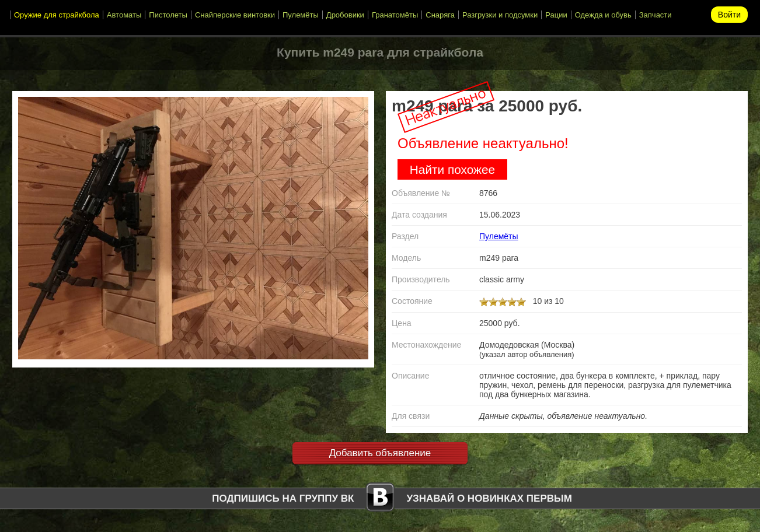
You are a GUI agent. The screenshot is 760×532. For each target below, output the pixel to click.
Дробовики (345, 15)
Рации (556, 15)
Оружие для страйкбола (57, 15)
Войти (729, 15)
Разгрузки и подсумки (500, 15)
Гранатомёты (395, 15)
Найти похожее (452, 169)
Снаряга (440, 15)
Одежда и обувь (603, 15)
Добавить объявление (380, 453)
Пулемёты (301, 15)
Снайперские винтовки (235, 15)
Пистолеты (168, 15)
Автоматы (124, 15)
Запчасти (656, 15)
